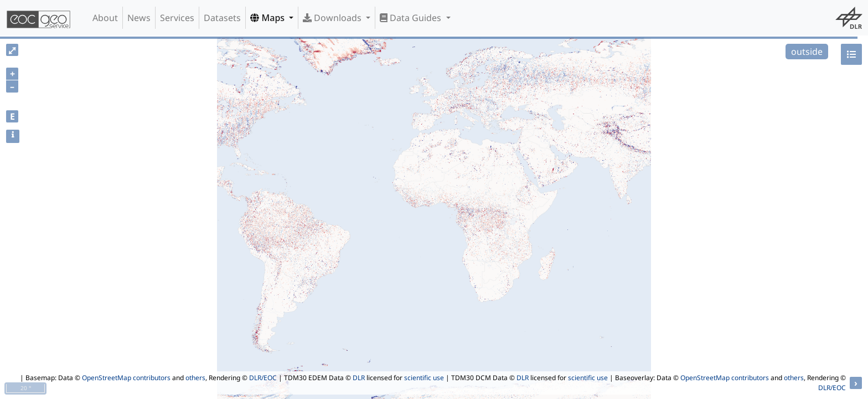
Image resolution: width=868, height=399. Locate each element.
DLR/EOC (263, 378)
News (139, 18)
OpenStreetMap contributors (126, 378)
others (195, 378)
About (105, 18)
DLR (359, 378)
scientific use (424, 378)
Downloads (333, 18)
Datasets (222, 18)
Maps (268, 18)
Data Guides (412, 18)
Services (177, 18)
